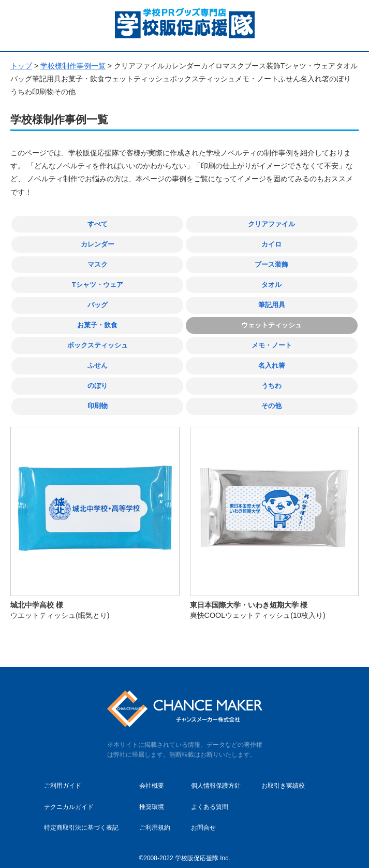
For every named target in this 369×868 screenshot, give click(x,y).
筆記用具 (272, 302)
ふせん (98, 361)
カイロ (271, 244)
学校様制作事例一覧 (73, 66)
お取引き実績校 (283, 779)
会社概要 (152, 779)
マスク (98, 263)
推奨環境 (152, 800)
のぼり (98, 380)
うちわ (271, 380)
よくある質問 (210, 800)
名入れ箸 (272, 361)
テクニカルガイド (69, 800)
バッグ (98, 302)
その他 (271, 400)
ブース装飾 (271, 263)
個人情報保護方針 (216, 779)
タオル (271, 283)
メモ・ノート (272, 341)
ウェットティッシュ (271, 322)
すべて (98, 224)
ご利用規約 (155, 821)
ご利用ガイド (63, 779)
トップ (21, 66)
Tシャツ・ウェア (98, 283)
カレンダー (98, 244)
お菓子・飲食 (97, 322)
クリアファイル (271, 224)
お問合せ (203, 821)
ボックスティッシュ (98, 341)
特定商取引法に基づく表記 (81, 821)
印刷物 (98, 400)
